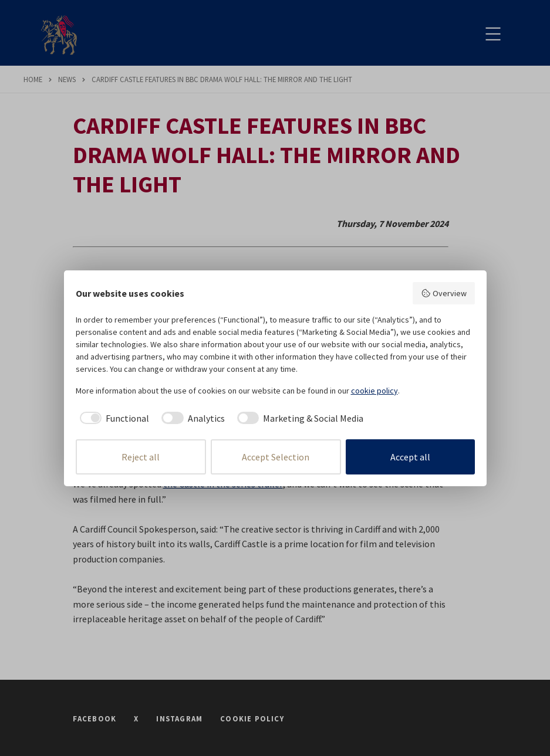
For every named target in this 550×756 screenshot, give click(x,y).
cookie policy (374, 391)
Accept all (410, 457)
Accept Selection (276, 457)
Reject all (141, 457)
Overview (444, 293)
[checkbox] (113, 418)
